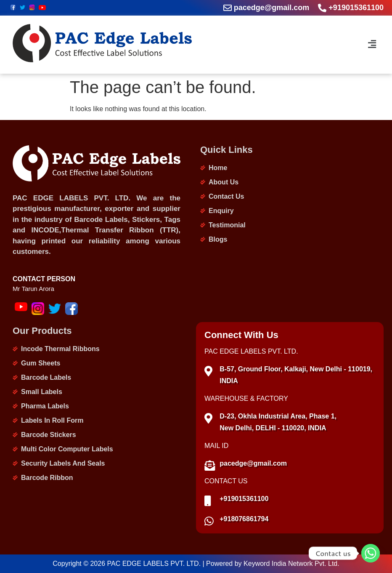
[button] (371, 45)
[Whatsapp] (371, 553)
